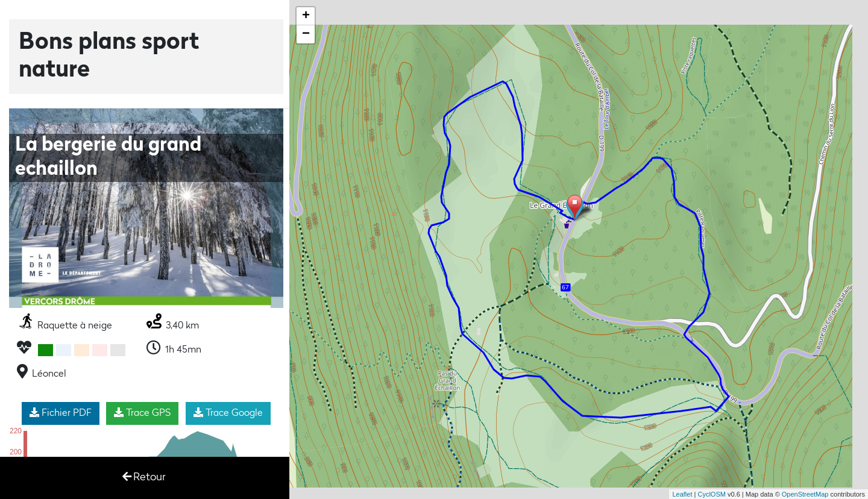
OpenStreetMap (805, 494)
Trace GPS (142, 413)
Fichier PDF (61, 413)
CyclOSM (711, 494)
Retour (144, 477)
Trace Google (228, 413)
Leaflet (682, 494)
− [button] (306, 34)
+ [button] (306, 16)
